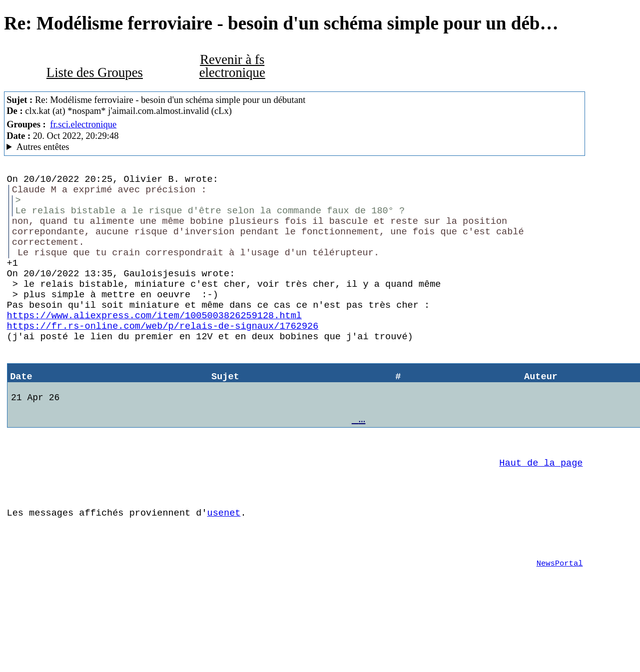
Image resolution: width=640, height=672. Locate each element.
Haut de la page (541, 509)
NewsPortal (560, 622)
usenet (224, 565)
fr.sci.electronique (83, 124)
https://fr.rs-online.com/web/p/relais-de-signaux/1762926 (163, 355)
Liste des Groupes (95, 72)
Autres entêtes (43, 147)
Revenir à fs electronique (232, 66)
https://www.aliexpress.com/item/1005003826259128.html (154, 343)
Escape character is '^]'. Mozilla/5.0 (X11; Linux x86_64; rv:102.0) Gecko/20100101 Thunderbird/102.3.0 (295, 147)
